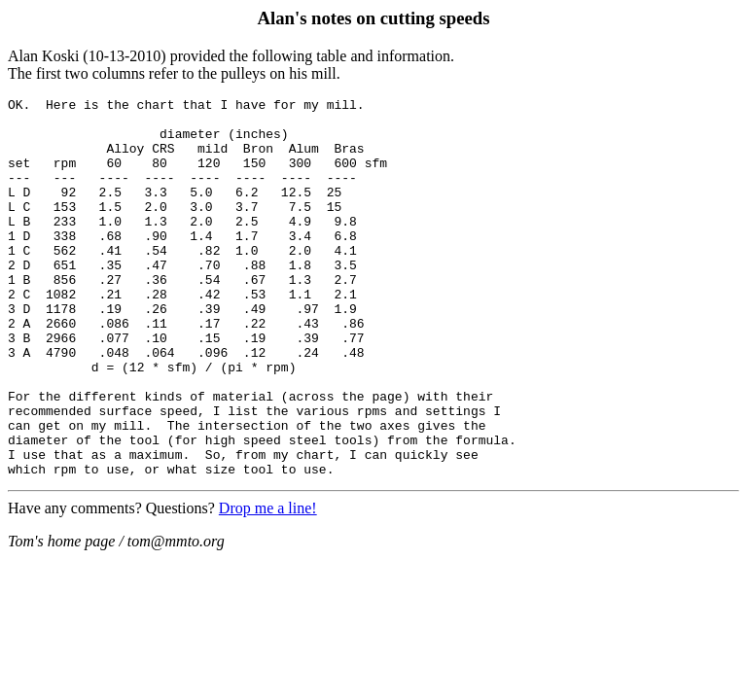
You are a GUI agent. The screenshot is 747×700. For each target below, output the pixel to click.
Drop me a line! (268, 584)
